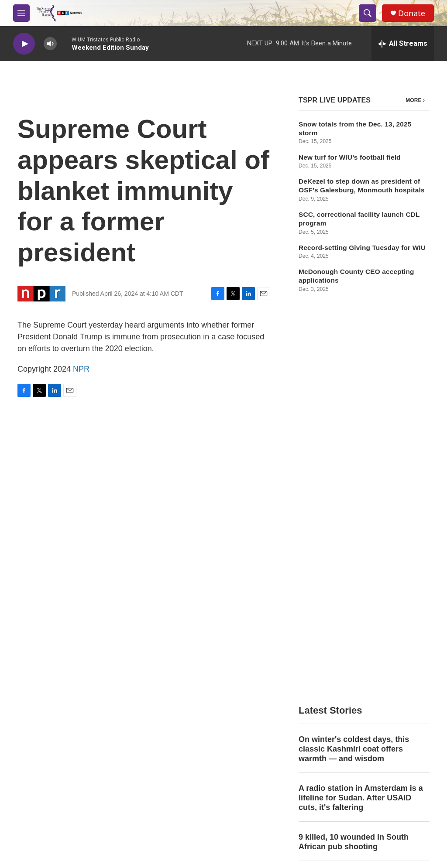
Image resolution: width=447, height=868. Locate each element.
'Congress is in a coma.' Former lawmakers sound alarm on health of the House (362, 500)
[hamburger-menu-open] (21, 13)
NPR (81, 369)
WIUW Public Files (277, 734)
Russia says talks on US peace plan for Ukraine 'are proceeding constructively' (359, 548)
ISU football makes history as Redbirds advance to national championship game (353, 597)
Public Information (369, 715)
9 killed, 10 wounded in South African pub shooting (354, 456)
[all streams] (403, 44)
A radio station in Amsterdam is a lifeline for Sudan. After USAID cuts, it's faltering (361, 412)
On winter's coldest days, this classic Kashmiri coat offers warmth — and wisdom (354, 363)
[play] (24, 44)
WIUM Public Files (276, 715)
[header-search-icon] (368, 13)
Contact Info (175, 715)
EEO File (171, 734)
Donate (412, 13)
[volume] (50, 44)
